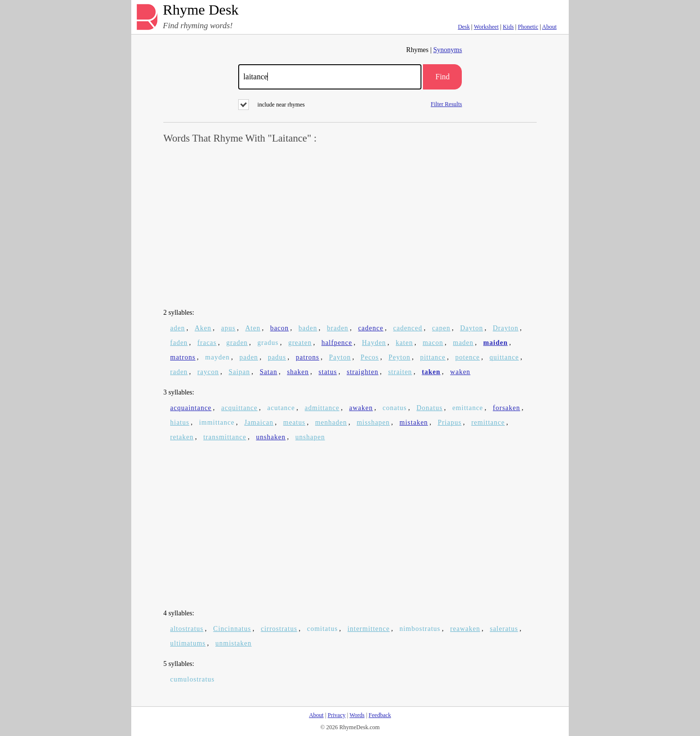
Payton (340, 357)
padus (277, 357)
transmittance (225, 437)
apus (228, 328)
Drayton (506, 328)
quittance (504, 357)
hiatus (180, 422)
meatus (295, 422)
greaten (300, 343)
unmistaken (234, 643)
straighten (362, 372)
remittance (488, 422)
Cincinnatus (232, 629)
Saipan (239, 372)
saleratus (504, 629)
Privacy (337, 715)
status (328, 372)
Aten (253, 328)
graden (237, 343)
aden (177, 328)
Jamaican (259, 422)
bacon (280, 328)
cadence (371, 328)
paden (248, 357)
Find (443, 77)
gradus (268, 343)
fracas (207, 343)
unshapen (310, 437)
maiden (495, 343)
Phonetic (528, 27)
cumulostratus (192, 679)
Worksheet (486, 27)
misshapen (373, 422)
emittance (467, 408)
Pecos (370, 357)
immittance (217, 422)
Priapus (449, 422)
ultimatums (188, 643)
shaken (298, 372)
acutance (281, 408)
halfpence (337, 343)
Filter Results (446, 104)
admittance (322, 408)
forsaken (507, 408)
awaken (361, 408)
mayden (217, 357)
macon (433, 343)
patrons (308, 357)
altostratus (187, 629)
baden (308, 328)
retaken (182, 437)
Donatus (430, 408)
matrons (183, 357)
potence (468, 357)
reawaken (465, 629)
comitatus (322, 629)
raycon (208, 372)
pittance (433, 357)
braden (338, 328)
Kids (508, 27)
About (549, 27)
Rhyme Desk (201, 10)
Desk (464, 27)
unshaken (271, 437)
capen (441, 328)
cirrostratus (279, 629)
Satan (268, 372)
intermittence (369, 629)
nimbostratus (420, 629)
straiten (400, 372)
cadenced (408, 328)
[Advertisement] (350, 227)
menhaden (331, 422)
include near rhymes (271, 105)
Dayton (471, 328)
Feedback (380, 715)
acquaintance (191, 408)
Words (357, 715)
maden (463, 343)
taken (431, 372)
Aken (203, 328)
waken (460, 372)
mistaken (414, 422)
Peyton (399, 357)
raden (179, 372)
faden (179, 343)
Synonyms (447, 50)
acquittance (239, 408)
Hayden (374, 343)
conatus (395, 408)
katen (404, 343)
